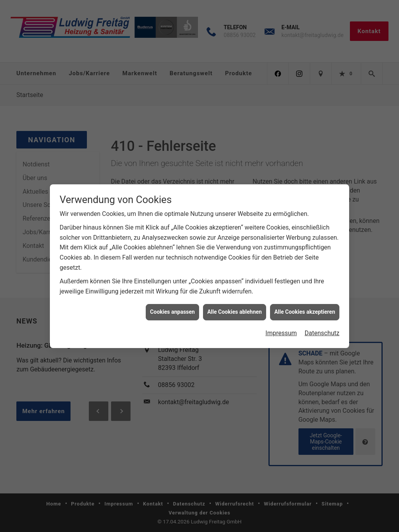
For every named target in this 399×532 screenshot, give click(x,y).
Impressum (281, 328)
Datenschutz (322, 328)
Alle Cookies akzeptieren (305, 307)
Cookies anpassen (172, 307)
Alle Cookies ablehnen (235, 307)
